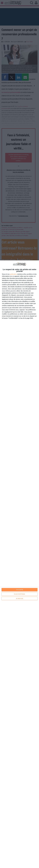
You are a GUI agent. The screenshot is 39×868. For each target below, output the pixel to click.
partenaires (13, 274)
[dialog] (19, 564)
